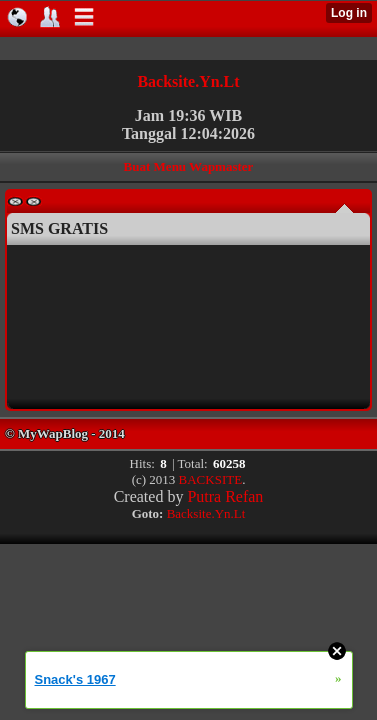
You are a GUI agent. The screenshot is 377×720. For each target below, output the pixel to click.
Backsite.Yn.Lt (188, 81)
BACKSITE (211, 479)
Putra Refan (225, 496)
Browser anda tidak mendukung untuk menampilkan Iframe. (181, 325)
